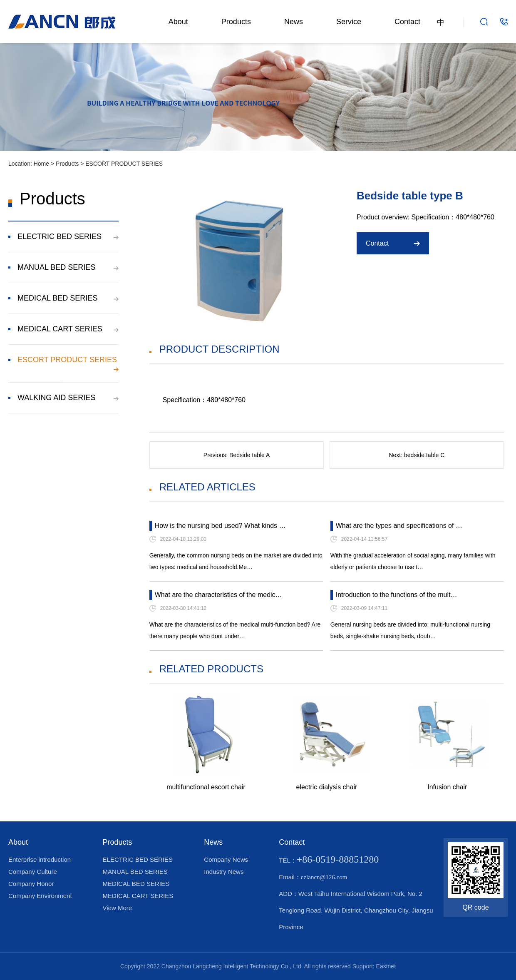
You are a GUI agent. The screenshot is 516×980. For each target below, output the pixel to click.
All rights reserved (327, 966)
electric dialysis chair (327, 787)
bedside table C (424, 455)
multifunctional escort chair (206, 787)
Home (41, 164)
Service (349, 22)
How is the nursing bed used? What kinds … (220, 526)
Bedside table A (249, 455)
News (294, 22)
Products (236, 22)
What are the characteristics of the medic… (218, 595)
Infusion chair (447, 787)
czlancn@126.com (324, 877)
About (178, 22)
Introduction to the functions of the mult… (397, 595)
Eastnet (386, 966)
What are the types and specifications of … (399, 526)
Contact (407, 22)
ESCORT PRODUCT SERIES (124, 164)
